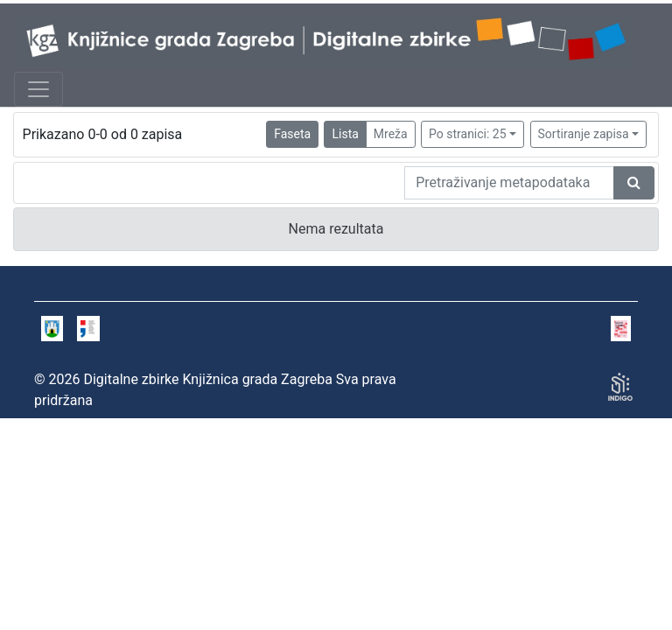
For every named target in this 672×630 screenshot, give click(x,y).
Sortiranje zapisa (584, 134)
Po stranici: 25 (468, 134)
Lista (345, 134)
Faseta (292, 134)
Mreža (391, 134)
